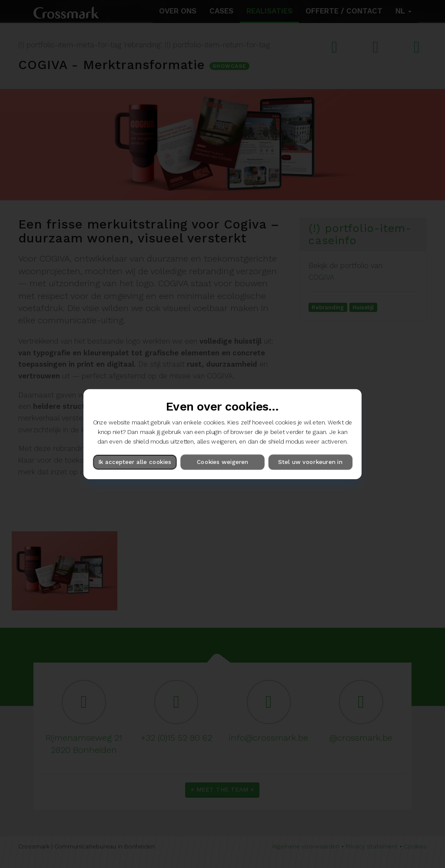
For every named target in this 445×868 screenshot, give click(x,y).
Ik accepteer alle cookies (135, 462)
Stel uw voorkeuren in (310, 462)
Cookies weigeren (222, 462)
